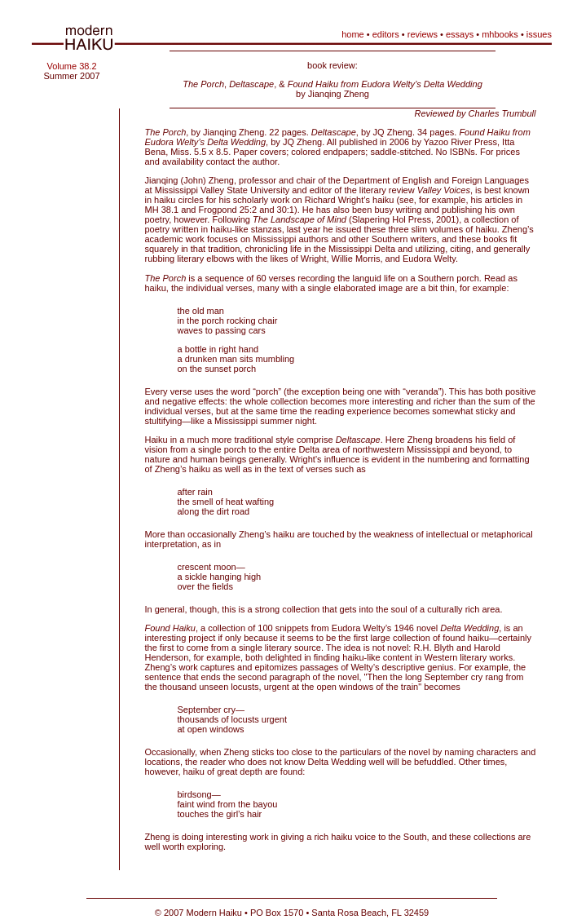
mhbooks (500, 34)
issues (539, 34)
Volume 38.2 (71, 66)
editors (386, 34)
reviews (423, 34)
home (353, 34)
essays (460, 34)
